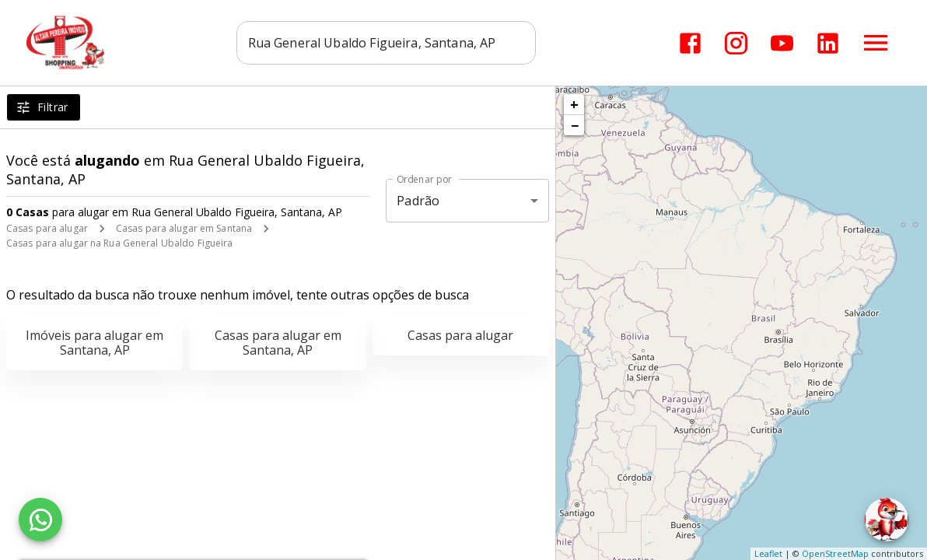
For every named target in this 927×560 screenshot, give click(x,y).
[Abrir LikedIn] (828, 43)
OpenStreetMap (835, 553)
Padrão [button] (418, 201)
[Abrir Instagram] (736, 43)
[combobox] (386, 43)
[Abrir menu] (876, 43)
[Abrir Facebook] (690, 43)
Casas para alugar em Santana (184, 228)
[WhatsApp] (40, 520)
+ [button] (574, 104)
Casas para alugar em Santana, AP (278, 343)
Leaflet (768, 553)
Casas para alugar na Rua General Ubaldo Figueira (119, 243)
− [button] (575, 125)
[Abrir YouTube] (782, 43)
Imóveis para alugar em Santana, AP (94, 343)
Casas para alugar (47, 228)
